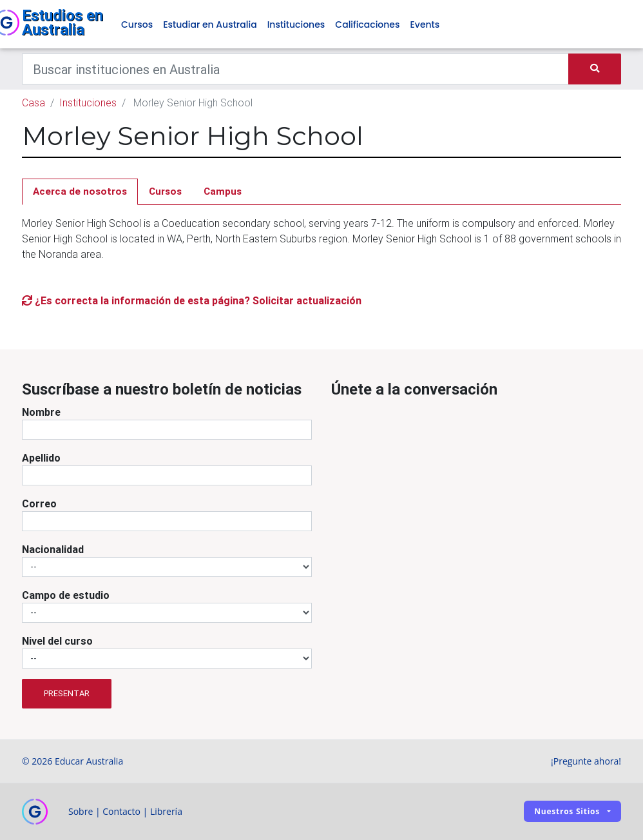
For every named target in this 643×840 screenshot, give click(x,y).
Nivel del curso (57, 641)
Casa (34, 103)
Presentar (67, 693)
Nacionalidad (53, 549)
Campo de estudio (66, 595)
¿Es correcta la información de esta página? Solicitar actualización (192, 300)
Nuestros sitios (567, 811)
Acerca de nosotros (80, 191)
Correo (39, 503)
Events (425, 24)
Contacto (121, 811)
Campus (223, 191)
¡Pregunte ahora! (586, 761)
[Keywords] (295, 69)
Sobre (81, 811)
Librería (166, 811)
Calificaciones (367, 24)
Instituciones (296, 24)
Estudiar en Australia (210, 24)
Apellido (41, 458)
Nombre (41, 412)
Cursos (137, 24)
